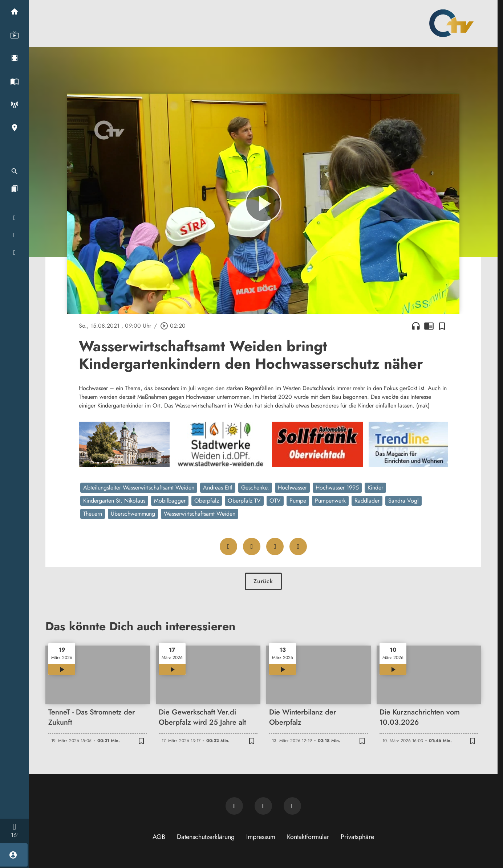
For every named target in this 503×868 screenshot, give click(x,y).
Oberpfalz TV (244, 501)
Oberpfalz (207, 501)
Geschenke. (255, 488)
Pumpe (298, 501)
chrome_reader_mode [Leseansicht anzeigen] (429, 326)
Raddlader (367, 501)
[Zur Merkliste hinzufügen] (442, 326)
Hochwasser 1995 (337, 488)
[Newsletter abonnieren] (234, 806)
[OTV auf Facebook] (263, 806)
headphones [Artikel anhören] (416, 326)
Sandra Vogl (403, 501)
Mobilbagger (170, 501)
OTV (275, 501)
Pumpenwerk (330, 501)
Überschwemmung (133, 514)
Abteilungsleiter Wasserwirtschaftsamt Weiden (139, 488)
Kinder (375, 488)
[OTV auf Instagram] (292, 806)
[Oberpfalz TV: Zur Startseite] (451, 23)
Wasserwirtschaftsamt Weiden (200, 514)
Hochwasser (292, 488)
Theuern (93, 514)
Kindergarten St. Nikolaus (114, 501)
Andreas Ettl (218, 488)
